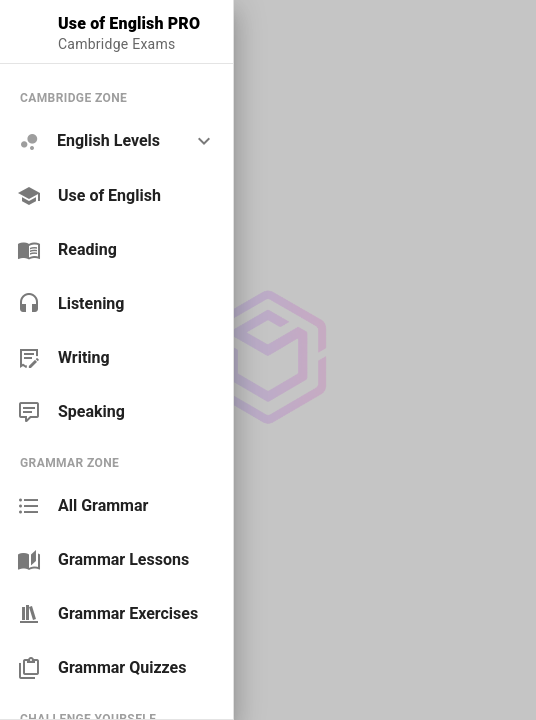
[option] (116, 141)
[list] (116, 254)
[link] (116, 196)
